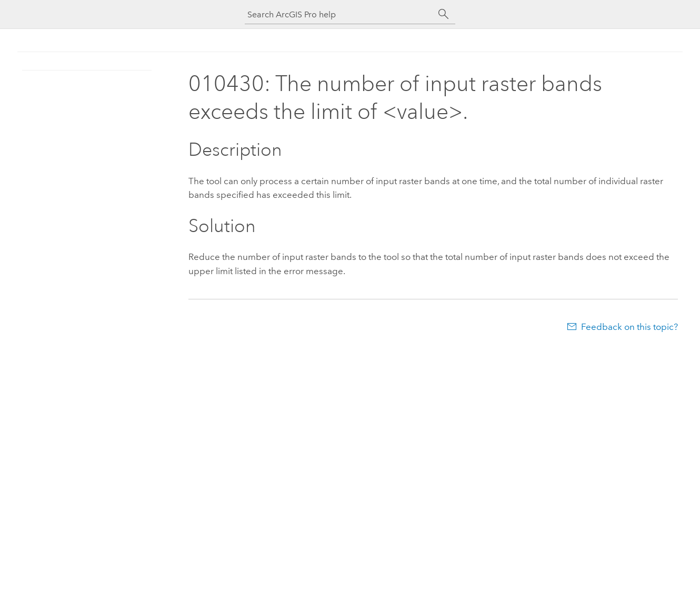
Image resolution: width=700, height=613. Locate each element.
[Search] (444, 14)
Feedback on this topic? (629, 327)
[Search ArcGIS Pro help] (339, 14)
